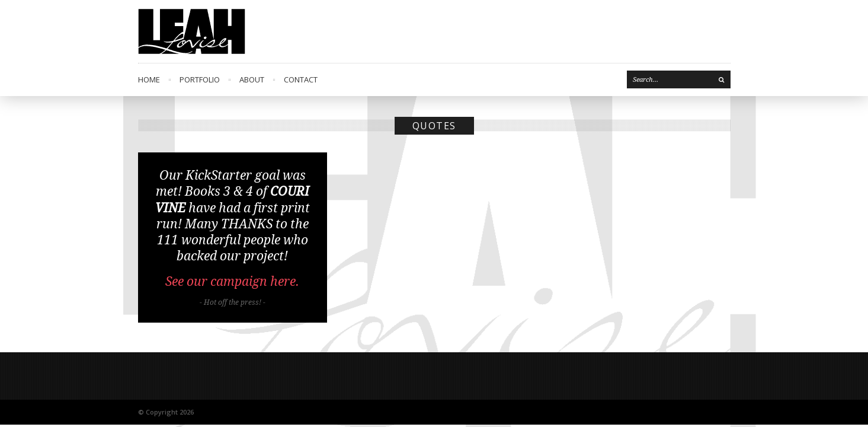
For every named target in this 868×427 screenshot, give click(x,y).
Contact (301, 79)
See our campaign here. (232, 281)
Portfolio (200, 79)
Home (149, 79)
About (252, 79)
